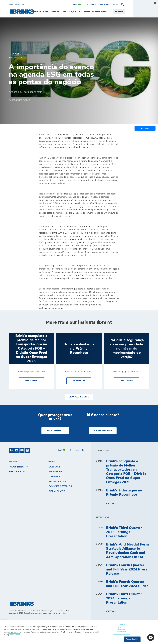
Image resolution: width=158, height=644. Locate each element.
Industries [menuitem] (65, 12)
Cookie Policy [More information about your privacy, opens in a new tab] (14, 635)
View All (111, 503)
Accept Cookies (132, 639)
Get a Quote (57, 491)
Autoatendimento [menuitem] (121, 12)
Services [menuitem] (48, 12)
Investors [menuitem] (55, 472)
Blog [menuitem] (80, 12)
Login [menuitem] (144, 12)
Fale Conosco (55, 431)
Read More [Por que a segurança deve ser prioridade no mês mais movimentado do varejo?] (130, 380)
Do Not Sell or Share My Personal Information (122, 628)
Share (145, 128)
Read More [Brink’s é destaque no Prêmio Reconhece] (82, 380)
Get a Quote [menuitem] (96, 12)
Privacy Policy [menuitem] (59, 482)
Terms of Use (60, 613)
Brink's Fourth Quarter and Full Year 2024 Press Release (127, 569)
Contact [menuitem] (54, 467)
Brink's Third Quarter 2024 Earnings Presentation (124, 598)
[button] (151, 637)
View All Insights (79, 397)
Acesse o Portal (103, 431)
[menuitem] (12, 5)
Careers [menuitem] (54, 477)
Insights (16, 54)
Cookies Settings (60, 486)
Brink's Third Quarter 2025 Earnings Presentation (124, 532)
